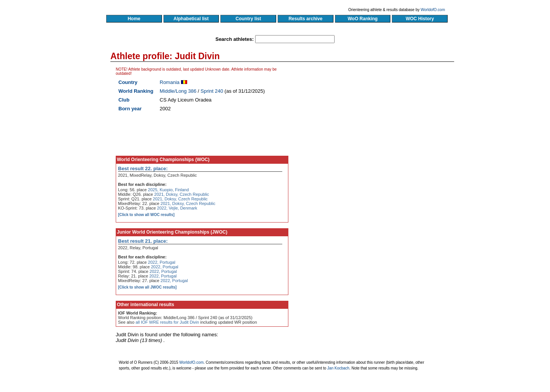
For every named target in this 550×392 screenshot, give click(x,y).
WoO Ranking (363, 19)
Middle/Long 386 (178, 91)
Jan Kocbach (338, 368)
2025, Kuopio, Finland (168, 190)
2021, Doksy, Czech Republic (182, 194)
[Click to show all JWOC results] (147, 287)
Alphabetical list (191, 19)
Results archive (306, 19)
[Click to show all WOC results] (146, 215)
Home (134, 19)
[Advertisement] (381, 139)
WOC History (420, 19)
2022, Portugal (162, 262)
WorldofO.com (433, 10)
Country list (248, 19)
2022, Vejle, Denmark (177, 208)
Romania (170, 82)
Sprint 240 (212, 91)
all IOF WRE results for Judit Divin (167, 322)
